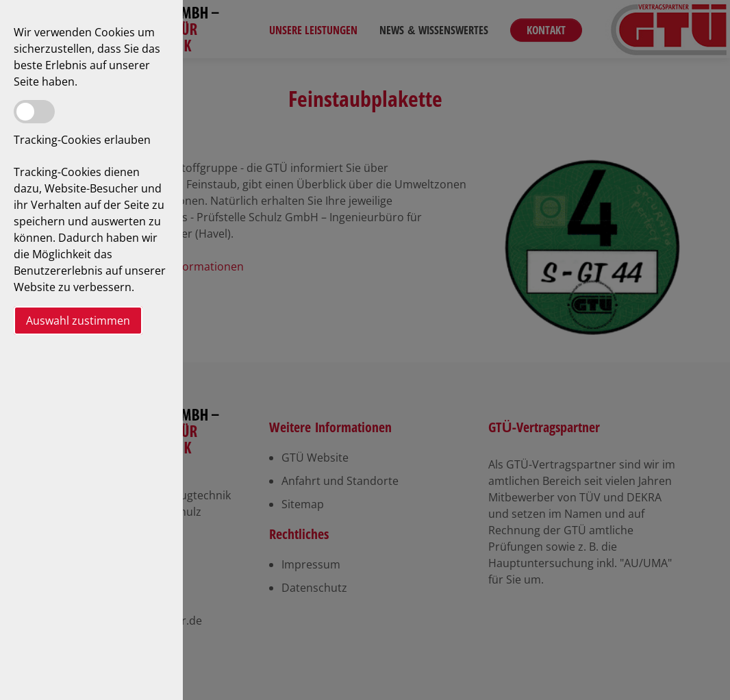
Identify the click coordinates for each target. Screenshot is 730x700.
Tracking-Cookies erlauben (82, 140)
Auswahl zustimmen (78, 321)
